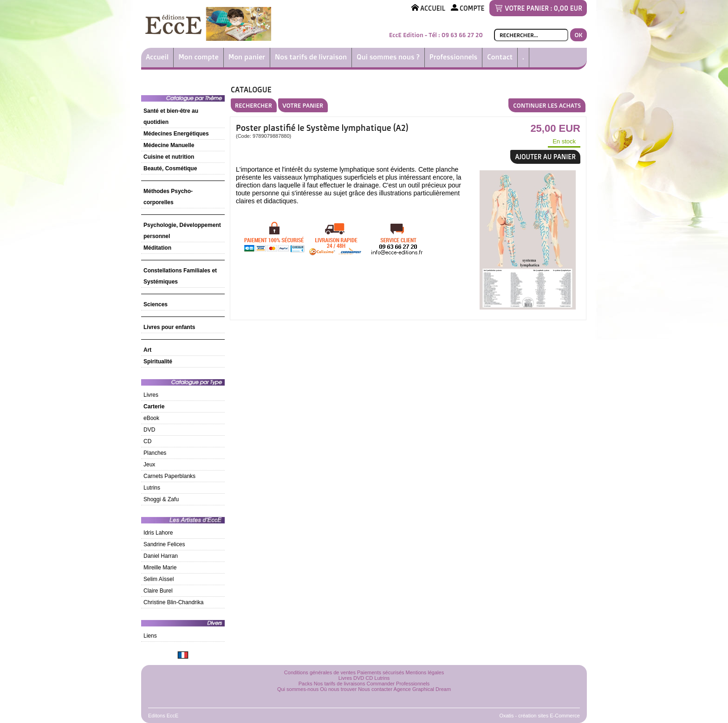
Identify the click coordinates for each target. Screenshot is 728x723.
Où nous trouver (338, 689)
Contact (500, 57)
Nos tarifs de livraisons (340, 684)
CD (147, 441)
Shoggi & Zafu (161, 499)
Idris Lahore (158, 533)
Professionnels (453, 57)
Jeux (149, 465)
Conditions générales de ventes (320, 672)
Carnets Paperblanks (169, 476)
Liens (150, 636)
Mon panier (247, 57)
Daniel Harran (161, 556)
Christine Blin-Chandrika (173, 602)
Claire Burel (158, 591)
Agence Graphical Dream (422, 689)
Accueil (157, 57)
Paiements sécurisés (381, 672)
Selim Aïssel (159, 579)
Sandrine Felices (164, 544)
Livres (151, 395)
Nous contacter (375, 689)
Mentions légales (425, 672)
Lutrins (152, 488)
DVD (149, 430)
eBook (151, 418)
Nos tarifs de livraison (311, 57)
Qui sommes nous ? (388, 57)
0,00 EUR (568, 8)
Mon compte (198, 57)
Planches (155, 453)
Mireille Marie (160, 568)
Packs (305, 684)
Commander (381, 684)
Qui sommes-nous (298, 689)
